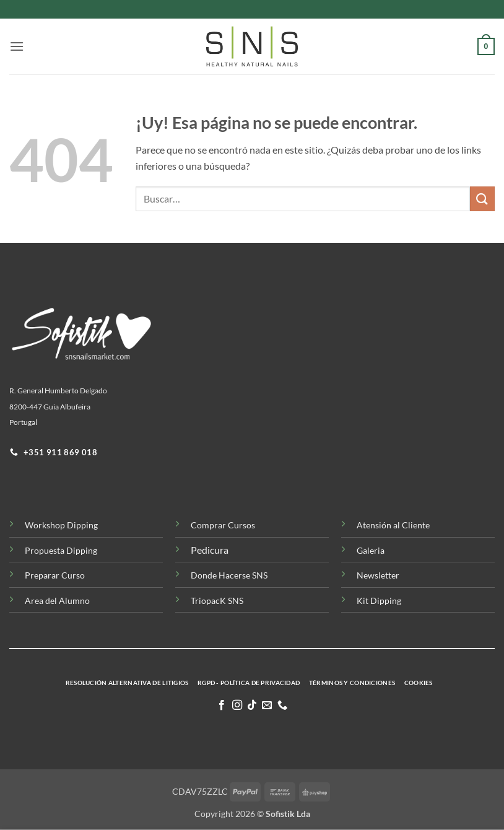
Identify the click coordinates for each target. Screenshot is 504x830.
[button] (17, 46)
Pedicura (210, 550)
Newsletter (378, 575)
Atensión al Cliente (393, 525)
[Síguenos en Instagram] (237, 705)
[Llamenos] (282, 705)
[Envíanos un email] (267, 705)
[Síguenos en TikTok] (252, 705)
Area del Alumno (57, 601)
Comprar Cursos (223, 525)
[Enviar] (482, 199)
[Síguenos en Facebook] (222, 705)
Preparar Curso (55, 575)
